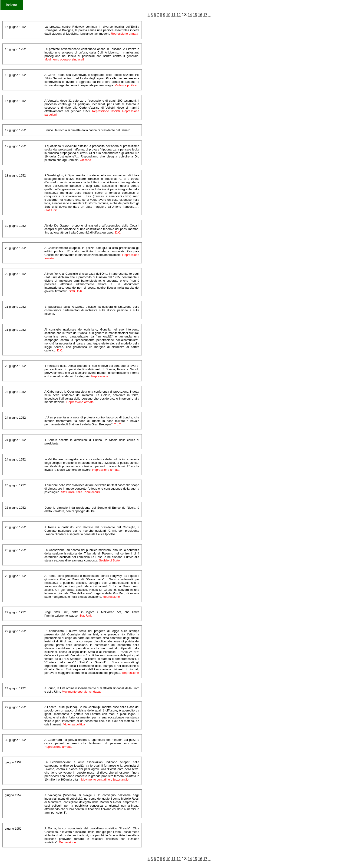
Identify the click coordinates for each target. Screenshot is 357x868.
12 (179, 15)
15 (195, 15)
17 (205, 15)
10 (168, 15)
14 (190, 15)
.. (210, 15)
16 (200, 15)
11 (173, 15)
